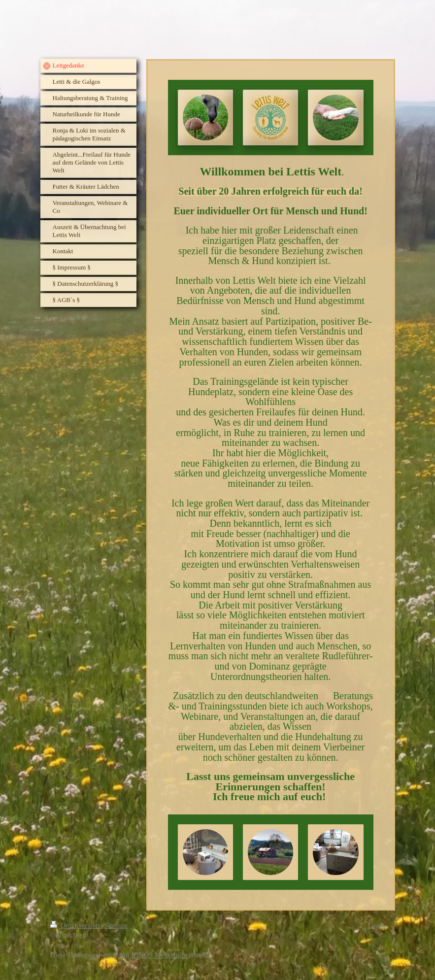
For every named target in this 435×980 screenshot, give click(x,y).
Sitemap (116, 925)
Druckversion (76, 925)
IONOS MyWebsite (159, 955)
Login (376, 925)
